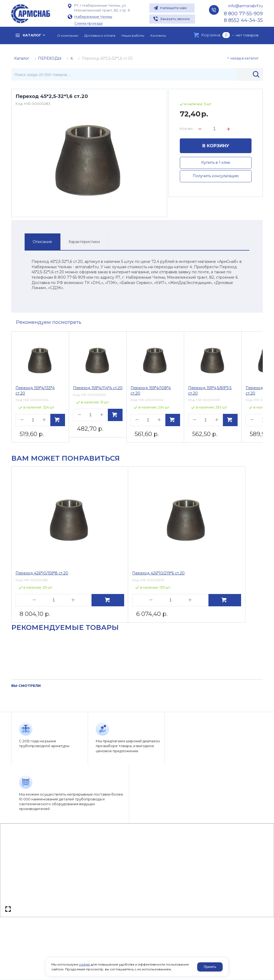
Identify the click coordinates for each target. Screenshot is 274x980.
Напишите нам (173, 8)
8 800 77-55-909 (243, 14)
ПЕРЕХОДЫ (50, 58)
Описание (42, 242)
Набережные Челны (93, 17)
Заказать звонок (175, 19)
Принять (210, 967)
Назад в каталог (245, 58)
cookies (84, 964)
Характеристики (84, 242)
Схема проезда (88, 23)
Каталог (22, 58)
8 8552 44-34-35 (243, 20)
